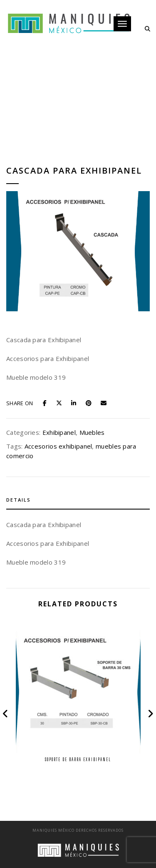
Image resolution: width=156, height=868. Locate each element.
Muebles (92, 432)
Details (19, 500)
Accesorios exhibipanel (58, 446)
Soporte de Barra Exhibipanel (78, 759)
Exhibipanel (59, 432)
